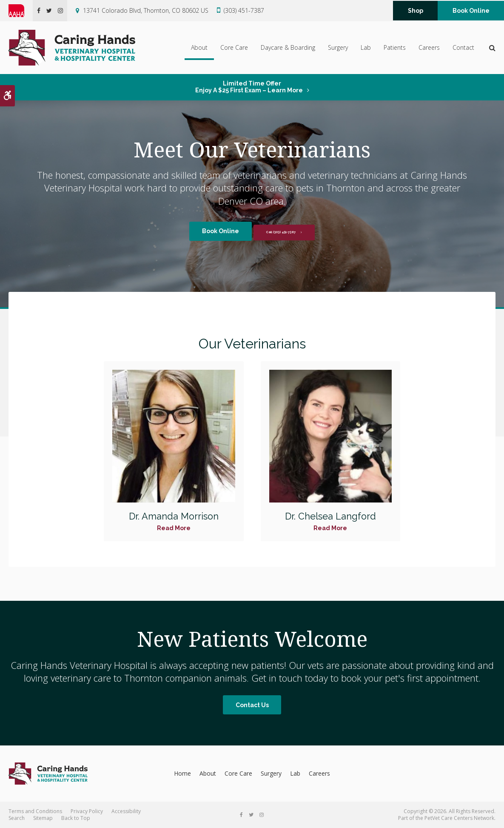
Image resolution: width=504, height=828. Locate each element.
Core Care (234, 47)
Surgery (338, 47)
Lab (366, 47)
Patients (395, 47)
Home (182, 773)
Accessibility (126, 811)
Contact (463, 47)
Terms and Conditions (35, 811)
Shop (416, 11)
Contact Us (252, 705)
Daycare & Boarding (288, 47)
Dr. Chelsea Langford (330, 516)
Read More (174, 528)
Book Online (471, 11)
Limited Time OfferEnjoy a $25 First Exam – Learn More (249, 87)
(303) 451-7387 (244, 10)
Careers (429, 47)
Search (17, 818)
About (199, 47)
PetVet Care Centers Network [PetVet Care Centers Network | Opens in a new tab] (459, 818)
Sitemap (43, 818)
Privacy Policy (87, 811)
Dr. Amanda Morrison (174, 516)
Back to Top (76, 818)
